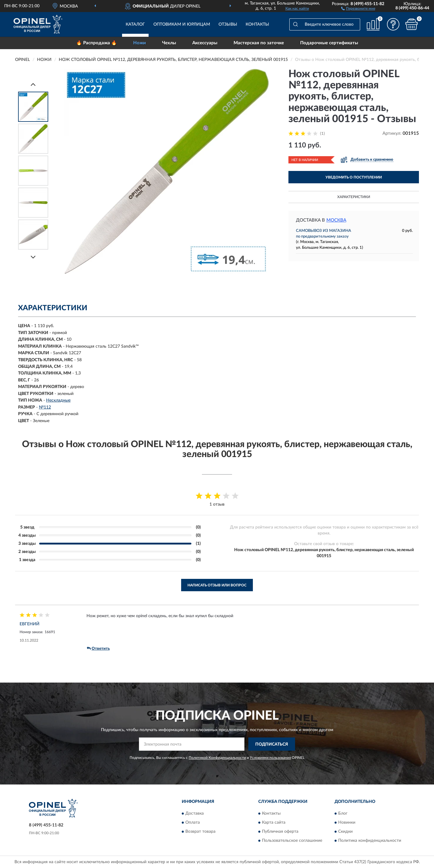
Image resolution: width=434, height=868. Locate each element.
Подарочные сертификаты (329, 43)
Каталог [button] (135, 24)
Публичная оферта (280, 832)
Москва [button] (336, 220)
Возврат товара (200, 832)
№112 (45, 407)
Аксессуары (205, 43)
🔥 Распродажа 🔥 (97, 43)
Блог (343, 813)
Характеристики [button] (354, 197)
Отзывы (228, 24)
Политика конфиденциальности (370, 841)
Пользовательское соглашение (292, 841)
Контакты (257, 24)
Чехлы (169, 43)
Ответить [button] (98, 649)
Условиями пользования (270, 758)
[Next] (33, 257)
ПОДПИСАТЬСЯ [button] (272, 744)
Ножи (140, 43)
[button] (358, 8)
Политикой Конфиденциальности (217, 758)
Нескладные (58, 400)
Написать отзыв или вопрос (217, 585)
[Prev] (33, 84)
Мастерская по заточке (259, 43)
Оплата (193, 822)
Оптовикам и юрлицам (182, 24)
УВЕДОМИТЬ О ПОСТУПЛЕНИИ (354, 177)
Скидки (345, 832)
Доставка (195, 813)
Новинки (347, 822)
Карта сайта (274, 822)
